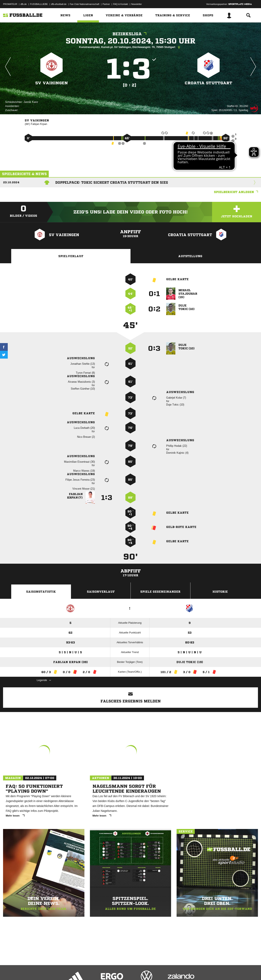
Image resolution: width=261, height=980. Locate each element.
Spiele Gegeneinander (160, 592)
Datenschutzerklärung (29, 970)
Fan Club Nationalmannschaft (85, 4)
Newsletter (137, 4)
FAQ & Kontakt (121, 4)
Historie (220, 592)
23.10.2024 (11, 182)
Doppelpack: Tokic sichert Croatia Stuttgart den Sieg (112, 182)
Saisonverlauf (101, 592)
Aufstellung (190, 256)
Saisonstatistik (41, 592)
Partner (106, 4)
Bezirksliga (130, 34)
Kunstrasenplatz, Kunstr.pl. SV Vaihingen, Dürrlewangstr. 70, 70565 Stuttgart (130, 47)
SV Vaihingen (51, 83)
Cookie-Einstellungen (123, 970)
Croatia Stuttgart (209, 83)
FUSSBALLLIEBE (39, 4)
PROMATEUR (10, 4)
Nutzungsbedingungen (54, 970)
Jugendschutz (76, 970)
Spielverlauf (71, 256)
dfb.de (24, 4)
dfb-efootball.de (59, 4)
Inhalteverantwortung (98, 970)
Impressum (9, 970)
